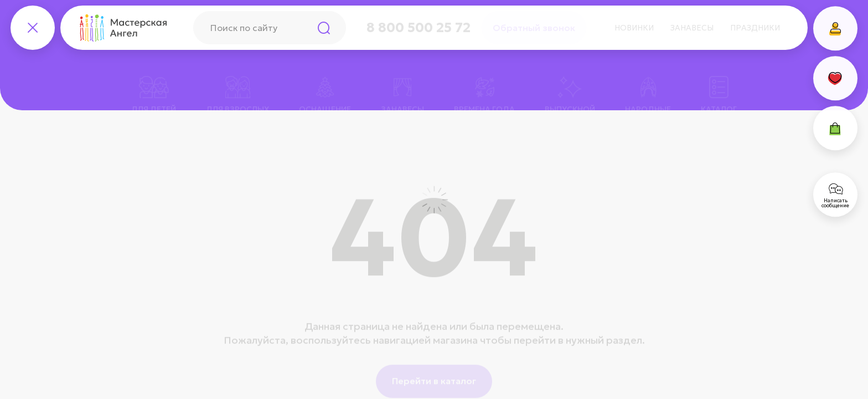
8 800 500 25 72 (418, 28)
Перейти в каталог (434, 366)
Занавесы (692, 28)
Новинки (634, 28)
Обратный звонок (534, 28)
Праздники (755, 28)
